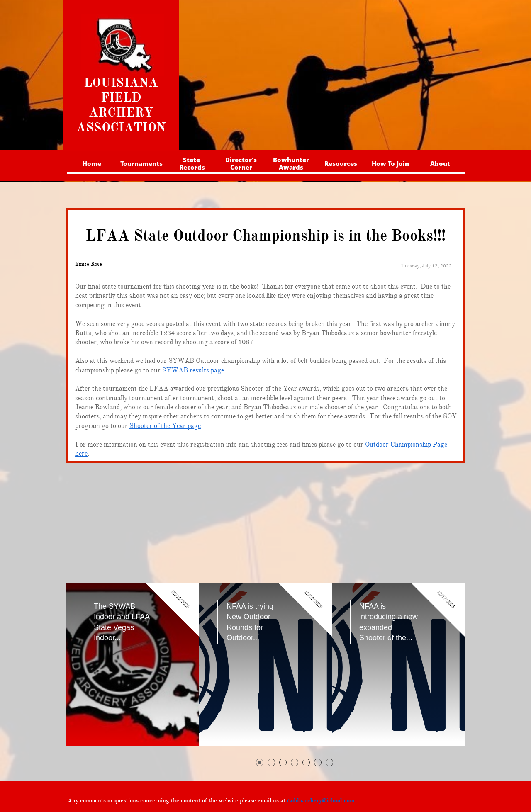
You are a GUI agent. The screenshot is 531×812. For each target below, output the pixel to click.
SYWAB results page (193, 370)
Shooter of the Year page (165, 426)
